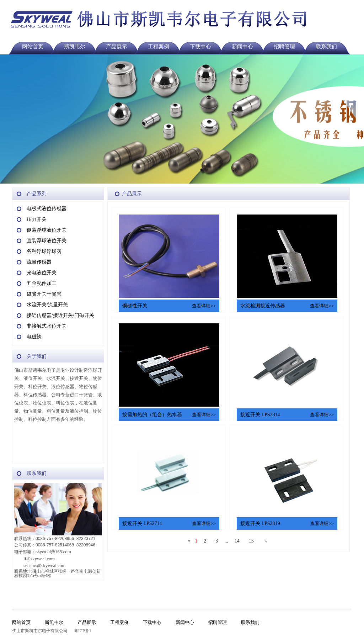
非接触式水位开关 (47, 326)
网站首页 (33, 47)
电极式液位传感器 (47, 209)
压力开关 (37, 219)
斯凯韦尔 (75, 47)
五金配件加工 (42, 283)
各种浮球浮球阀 (44, 251)
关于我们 (37, 356)
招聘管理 (284, 47)
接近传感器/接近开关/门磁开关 (60, 315)
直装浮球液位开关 (47, 241)
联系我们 (326, 47)
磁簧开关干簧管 (44, 294)
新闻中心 (242, 47)
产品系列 (37, 194)
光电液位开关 (42, 273)
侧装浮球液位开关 (47, 230)
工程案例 (159, 47)
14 (237, 541)
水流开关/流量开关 (47, 305)
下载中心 (200, 47)
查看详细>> (204, 306)
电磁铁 (34, 337)
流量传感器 (39, 262)
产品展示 (117, 47)
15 (251, 541)
